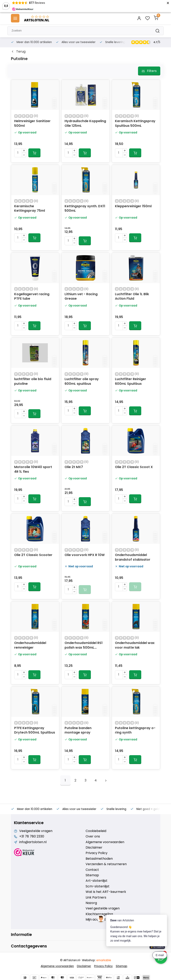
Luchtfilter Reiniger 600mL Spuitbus (131, 381)
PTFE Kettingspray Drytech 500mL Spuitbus (35, 730)
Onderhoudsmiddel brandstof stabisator (133, 557)
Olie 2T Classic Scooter (33, 555)
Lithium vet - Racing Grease (81, 296)
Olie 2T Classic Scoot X (134, 467)
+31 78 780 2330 (32, 836)
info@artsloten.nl (33, 842)
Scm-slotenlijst (98, 886)
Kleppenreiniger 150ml (133, 206)
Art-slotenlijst (97, 881)
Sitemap (92, 875)
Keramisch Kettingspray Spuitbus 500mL (135, 123)
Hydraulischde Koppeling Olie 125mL (85, 123)
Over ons (93, 836)
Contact (92, 870)
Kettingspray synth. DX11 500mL (85, 208)
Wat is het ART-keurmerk (106, 892)
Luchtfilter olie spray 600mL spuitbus (82, 381)
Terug (18, 52)
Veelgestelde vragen (36, 831)
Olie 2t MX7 (74, 467)
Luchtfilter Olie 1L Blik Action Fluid (132, 296)
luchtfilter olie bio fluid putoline (33, 381)
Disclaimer (94, 848)
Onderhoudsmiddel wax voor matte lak (135, 645)
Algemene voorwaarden (105, 842)
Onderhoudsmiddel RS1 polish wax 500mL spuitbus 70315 (84, 646)
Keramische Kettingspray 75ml (30, 208)
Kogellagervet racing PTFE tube (32, 296)
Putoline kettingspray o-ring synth (135, 730)
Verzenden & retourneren (106, 864)
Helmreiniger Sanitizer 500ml (32, 123)
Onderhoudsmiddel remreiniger (30, 645)
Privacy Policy (97, 853)
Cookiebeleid (96, 831)
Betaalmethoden (99, 859)
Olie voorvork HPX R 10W (85, 555)
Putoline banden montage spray (78, 730)
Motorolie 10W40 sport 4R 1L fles (33, 469)
